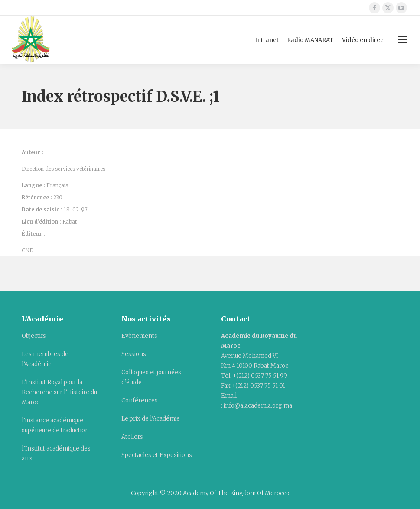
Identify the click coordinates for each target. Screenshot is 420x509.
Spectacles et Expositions (157, 455)
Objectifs (34, 336)
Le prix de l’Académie (151, 419)
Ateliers (132, 437)
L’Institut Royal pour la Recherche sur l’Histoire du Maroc (59, 392)
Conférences (140, 400)
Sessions (134, 354)
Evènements (139, 336)
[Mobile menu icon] (403, 40)
